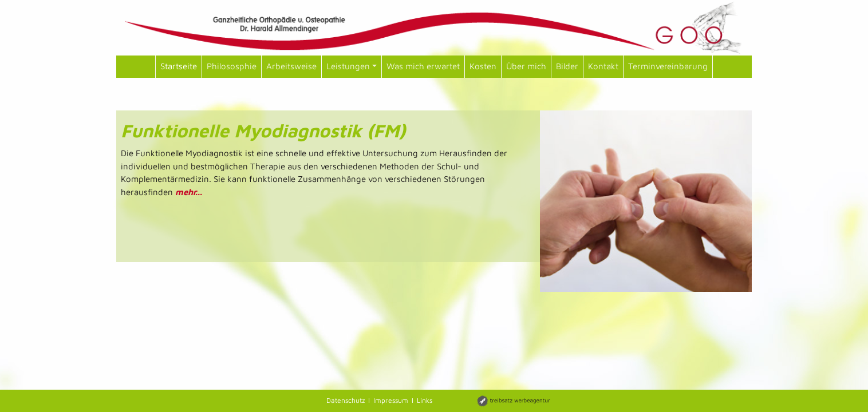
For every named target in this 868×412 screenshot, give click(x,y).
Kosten (483, 66)
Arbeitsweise (291, 66)
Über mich (526, 66)
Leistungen (352, 66)
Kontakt (603, 66)
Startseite (179, 66)
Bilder (567, 66)
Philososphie (232, 66)
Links (425, 400)
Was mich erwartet (423, 66)
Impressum (391, 400)
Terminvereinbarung (668, 66)
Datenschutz (346, 400)
